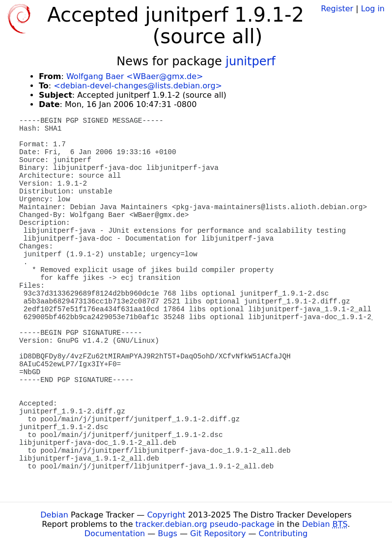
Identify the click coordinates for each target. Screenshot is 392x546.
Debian (54, 515)
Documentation (115, 533)
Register (337, 9)
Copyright (166, 515)
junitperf (250, 61)
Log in (373, 9)
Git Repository (218, 533)
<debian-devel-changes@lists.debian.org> (138, 86)
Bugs (168, 533)
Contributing (283, 533)
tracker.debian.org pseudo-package (205, 524)
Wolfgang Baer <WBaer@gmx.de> (135, 76)
